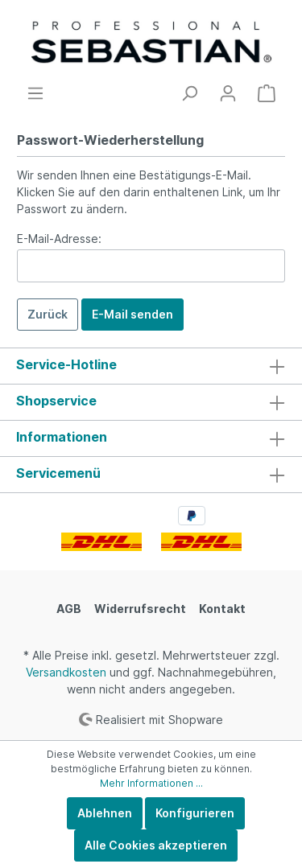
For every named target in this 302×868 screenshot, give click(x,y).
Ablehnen (105, 813)
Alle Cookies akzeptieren (156, 845)
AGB (69, 609)
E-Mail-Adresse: (59, 239)
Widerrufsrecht (140, 609)
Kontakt (222, 609)
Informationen (62, 437)
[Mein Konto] (228, 93)
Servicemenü (58, 473)
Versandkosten (66, 672)
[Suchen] (189, 93)
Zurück (48, 314)
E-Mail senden (132, 314)
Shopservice (56, 401)
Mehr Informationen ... (151, 783)
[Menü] (35, 93)
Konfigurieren (195, 813)
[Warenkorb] (267, 93)
